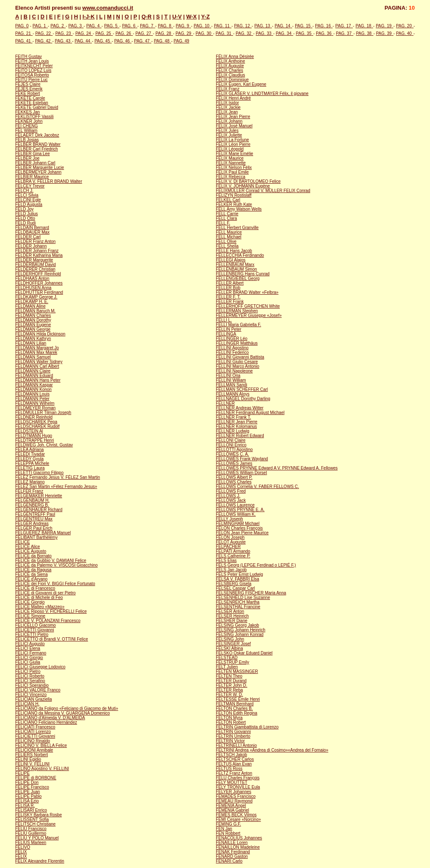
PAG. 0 (22, 26)
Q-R (147, 17)
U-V (177, 17)
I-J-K (88, 17)
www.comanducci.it (108, 8)
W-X (191, 17)
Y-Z (205, 17)
